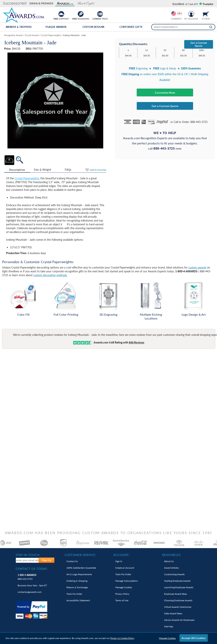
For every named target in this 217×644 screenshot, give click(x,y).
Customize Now (165, 93)
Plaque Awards (56, 27)
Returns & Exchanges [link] (77, 587)
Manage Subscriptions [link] (127, 581)
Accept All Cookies (194, 638)
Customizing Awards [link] (174, 574)
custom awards (197, 267)
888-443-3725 (27, 577)
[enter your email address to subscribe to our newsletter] (27, 560)
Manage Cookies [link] (124, 587)
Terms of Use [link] (122, 600)
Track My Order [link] (74, 594)
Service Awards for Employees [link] (179, 620)
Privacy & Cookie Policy (122, 638)
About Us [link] (169, 561)
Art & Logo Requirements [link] (79, 574)
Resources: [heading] (172, 555)
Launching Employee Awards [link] (179, 587)
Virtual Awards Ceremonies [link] (178, 607)
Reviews (137, 342)
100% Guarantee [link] (81, 568)
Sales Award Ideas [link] (173, 613)
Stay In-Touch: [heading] (28, 555)
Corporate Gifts (131, 27)
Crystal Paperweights (27, 178)
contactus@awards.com (30, 592)
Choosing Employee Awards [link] (178, 600)
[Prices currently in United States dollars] (174, 14)
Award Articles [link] (171, 568)
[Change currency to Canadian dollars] (180, 14)
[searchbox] (183, 27)
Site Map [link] (169, 626)
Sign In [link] (119, 561)
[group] (177, 14)
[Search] (211, 27)
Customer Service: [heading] (80, 555)
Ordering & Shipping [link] (77, 581)
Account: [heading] (121, 555)
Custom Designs (94, 27)
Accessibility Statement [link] (78, 600)
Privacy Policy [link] (122, 594)
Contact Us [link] (72, 561)
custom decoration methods (50, 275)
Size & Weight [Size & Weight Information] (43, 170)
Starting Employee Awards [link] (177, 581)
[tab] (17, 170)
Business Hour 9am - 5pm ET (32, 585)
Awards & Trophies (19, 27)
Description (17, 170)
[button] (15, 4)
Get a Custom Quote (199, 44)
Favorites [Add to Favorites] (98, 170)
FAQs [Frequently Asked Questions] (68, 170)
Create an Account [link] (125, 568)
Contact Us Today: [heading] (32, 569)
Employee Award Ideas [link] (176, 594)
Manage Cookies (167, 638)
